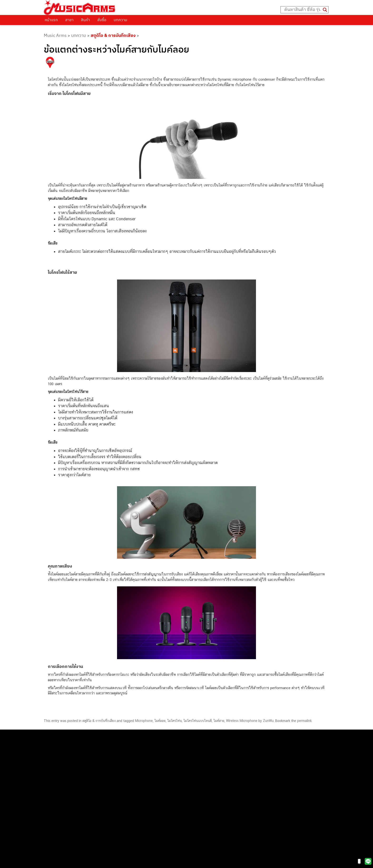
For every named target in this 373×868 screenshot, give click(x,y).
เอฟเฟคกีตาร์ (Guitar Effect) (261, 763)
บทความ (120, 20)
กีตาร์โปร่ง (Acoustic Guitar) (261, 747)
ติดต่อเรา (56, 745)
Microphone (144, 721)
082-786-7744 (205, 775)
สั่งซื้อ (102, 20)
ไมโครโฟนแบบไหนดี (198, 721)
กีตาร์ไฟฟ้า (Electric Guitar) (260, 741)
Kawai (244, 800)
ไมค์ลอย (160, 721)
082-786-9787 (198, 802)
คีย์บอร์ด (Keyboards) (256, 752)
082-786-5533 (197, 764)
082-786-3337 (198, 758)
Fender (245, 784)
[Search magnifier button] (325, 10)
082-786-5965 (208, 819)
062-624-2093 (201, 747)
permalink (304, 721)
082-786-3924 (184, 792)
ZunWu (268, 721)
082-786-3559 (198, 753)
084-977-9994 (198, 769)
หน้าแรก (51, 20)
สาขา (69, 20)
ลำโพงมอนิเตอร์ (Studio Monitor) (264, 779)
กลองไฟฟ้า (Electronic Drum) (262, 768)
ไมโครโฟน (174, 721)
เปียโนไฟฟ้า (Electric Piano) (261, 757)
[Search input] (302, 10)
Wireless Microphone (242, 721)
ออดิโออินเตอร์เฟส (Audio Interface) (267, 773)
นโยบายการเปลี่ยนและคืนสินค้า (74, 751)
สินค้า (85, 20)
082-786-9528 (186, 797)
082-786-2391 (207, 824)
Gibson (245, 789)
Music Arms (55, 35)
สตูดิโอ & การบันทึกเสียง (113, 35)
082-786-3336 (195, 781)
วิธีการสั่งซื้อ (58, 739)
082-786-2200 (209, 786)
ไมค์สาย (219, 721)
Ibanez (245, 795)
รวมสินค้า (56, 757)
